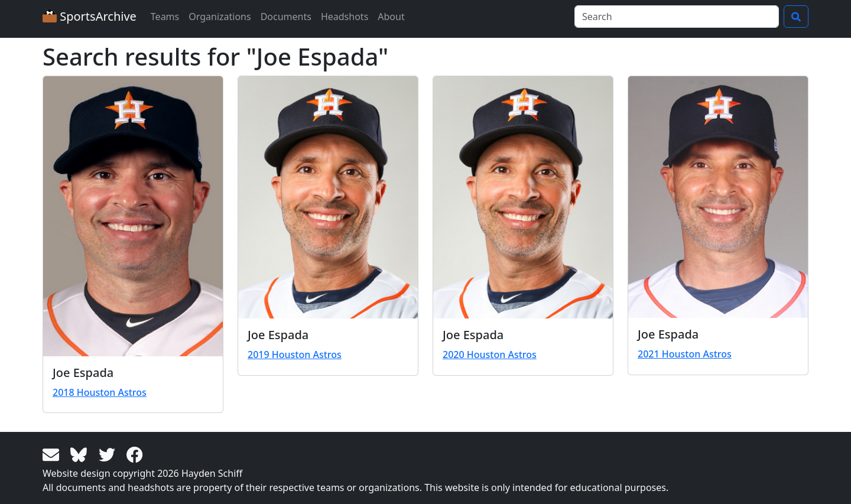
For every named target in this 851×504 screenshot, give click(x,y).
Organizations (220, 17)
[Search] (677, 17)
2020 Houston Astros (490, 355)
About (391, 17)
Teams (165, 17)
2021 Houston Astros (685, 354)
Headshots (345, 17)
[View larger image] (133, 216)
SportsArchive (90, 16)
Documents (286, 17)
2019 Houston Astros (295, 355)
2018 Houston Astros (100, 392)
